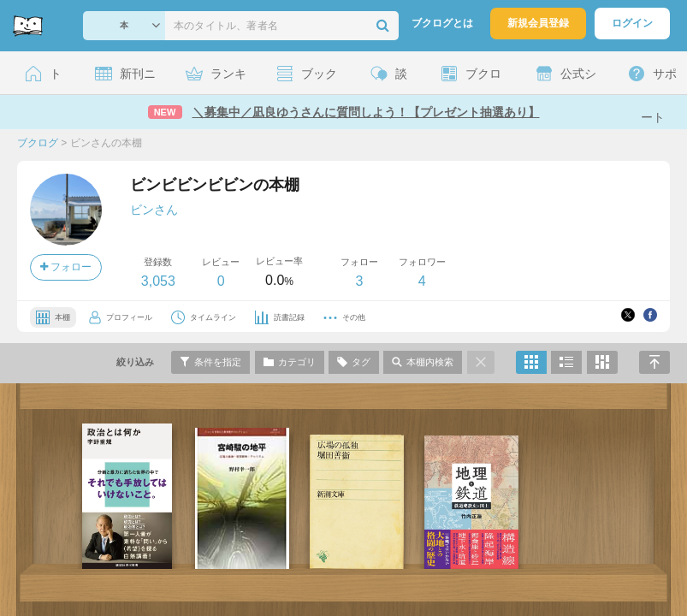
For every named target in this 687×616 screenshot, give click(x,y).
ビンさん (154, 210)
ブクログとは (442, 23)
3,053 (158, 281)
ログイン (632, 23)
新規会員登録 (538, 23)
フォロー (66, 267)
